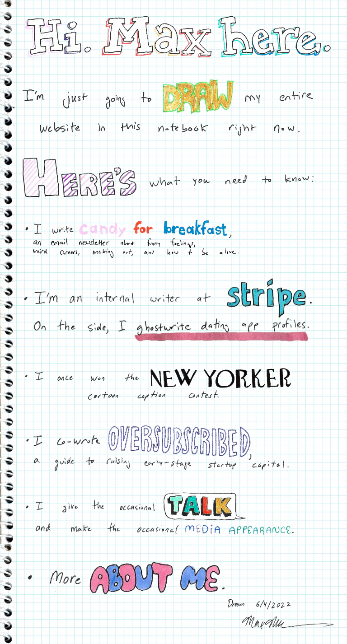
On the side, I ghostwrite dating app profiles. (111, 324)
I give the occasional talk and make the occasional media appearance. (143, 496)
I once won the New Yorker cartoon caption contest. (113, 373)
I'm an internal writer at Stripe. (76, 284)
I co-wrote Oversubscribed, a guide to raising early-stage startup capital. (148, 427)
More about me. (50, 561)
